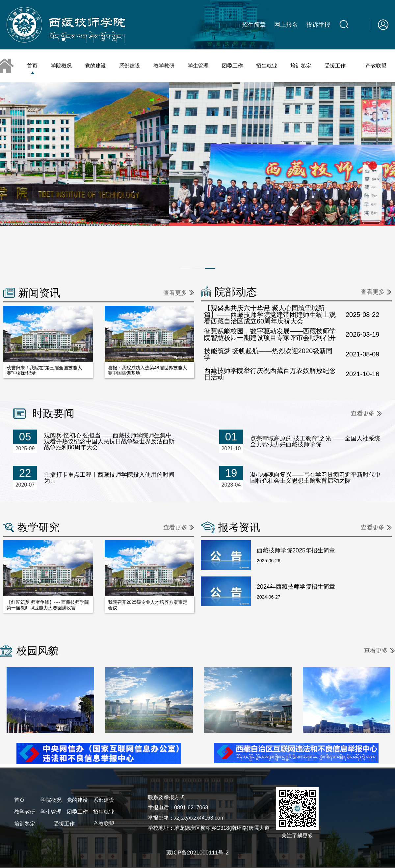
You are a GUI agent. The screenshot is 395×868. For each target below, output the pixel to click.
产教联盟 (376, 66)
